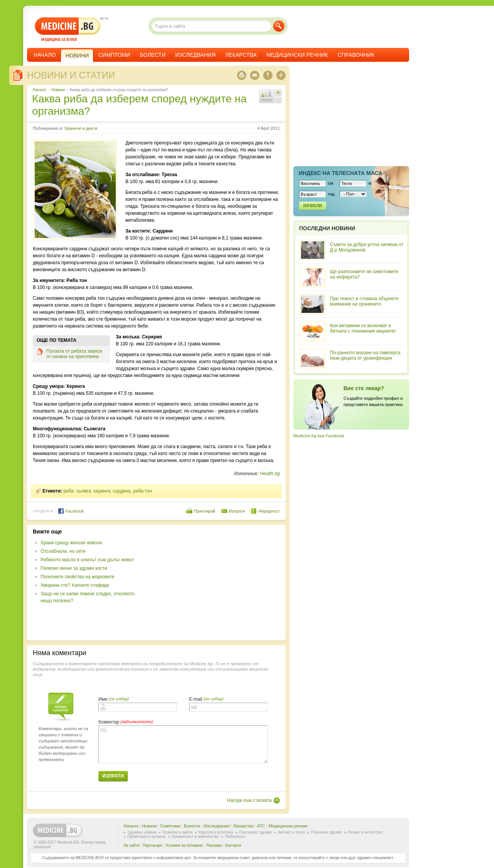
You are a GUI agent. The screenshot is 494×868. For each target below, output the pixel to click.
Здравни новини (142, 832)
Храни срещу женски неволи (71, 543)
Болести (153, 55)
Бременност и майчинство (195, 837)
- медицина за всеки (68, 30)
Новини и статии (71, 75)
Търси (279, 26)
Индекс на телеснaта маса (340, 173)
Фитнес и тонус (291, 832)
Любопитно (235, 837)
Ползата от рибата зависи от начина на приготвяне (74, 354)
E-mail (196, 699)
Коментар (109, 722)
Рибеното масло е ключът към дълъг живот (87, 560)
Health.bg (270, 474)
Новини (58, 90)
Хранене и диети (81, 128)
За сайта (131, 845)
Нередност (269, 511)
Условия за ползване (184, 845)
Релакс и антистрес (365, 832)
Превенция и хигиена (146, 837)
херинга (102, 491)
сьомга (84, 491)
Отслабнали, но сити (63, 551)
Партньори (152, 845)
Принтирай (205, 511)
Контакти (233, 845)
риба (69, 491)
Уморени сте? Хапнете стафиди (75, 585)
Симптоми (114, 55)
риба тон (143, 491)
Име (103, 699)
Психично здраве (327, 832)
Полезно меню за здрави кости (74, 568)
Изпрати (237, 511)
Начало (45, 55)
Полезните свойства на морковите (77, 577)
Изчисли (313, 206)
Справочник (356, 55)
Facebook (71, 511)
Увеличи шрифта (278, 92)
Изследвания (195, 55)
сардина (122, 491)
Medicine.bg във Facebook (319, 436)
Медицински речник (297, 55)
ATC (261, 826)
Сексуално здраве (256, 832)
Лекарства (241, 55)
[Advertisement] (217, 583)
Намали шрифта (278, 100)
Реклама (214, 845)
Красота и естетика (216, 832)
